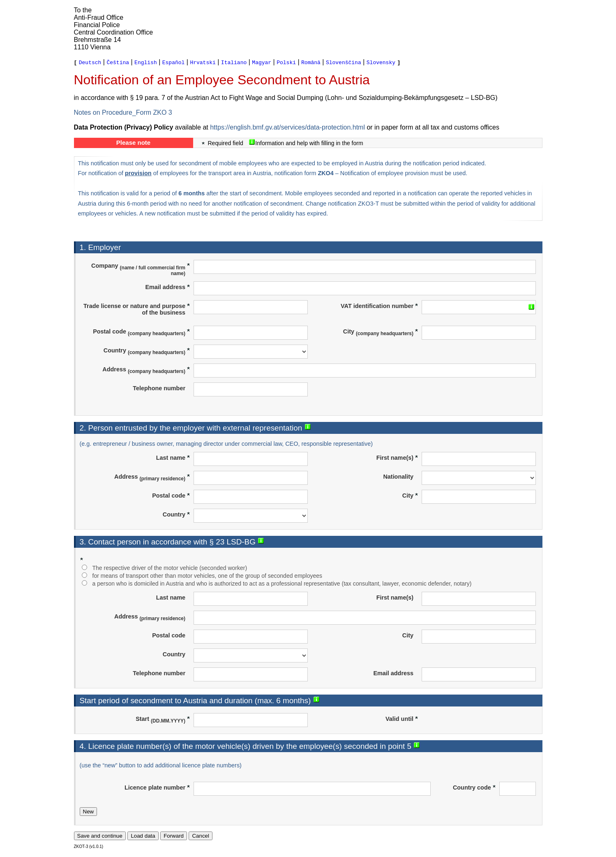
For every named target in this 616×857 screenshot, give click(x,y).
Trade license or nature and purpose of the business (137, 309)
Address (146, 370)
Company (141, 269)
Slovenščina (344, 62)
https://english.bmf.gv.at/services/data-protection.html (287, 127)
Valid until (402, 719)
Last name (173, 458)
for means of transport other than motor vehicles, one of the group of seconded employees (208, 576)
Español (174, 62)
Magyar (262, 62)
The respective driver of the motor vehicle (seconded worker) (170, 568)
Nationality (398, 477)
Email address (168, 287)
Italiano (234, 62)
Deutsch (90, 62)
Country (147, 351)
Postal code (142, 332)
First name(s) (397, 458)
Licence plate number (157, 788)
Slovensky (381, 62)
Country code (474, 788)
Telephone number (159, 388)
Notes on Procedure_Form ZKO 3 (123, 112)
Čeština (118, 62)
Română (311, 62)
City (381, 332)
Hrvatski (203, 62)
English (146, 62)
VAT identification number (380, 306)
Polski (286, 62)
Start (163, 720)
